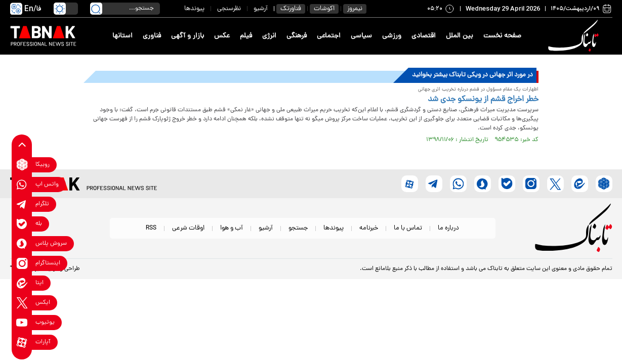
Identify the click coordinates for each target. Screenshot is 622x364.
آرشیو (261, 9)
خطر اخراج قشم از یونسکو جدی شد (483, 100)
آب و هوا (232, 228)
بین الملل (460, 36)
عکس (222, 36)
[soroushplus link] (22, 243)
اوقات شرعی (188, 228)
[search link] (96, 9)
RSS (151, 228)
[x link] (22, 303)
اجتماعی (329, 36)
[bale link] (22, 224)
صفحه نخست (502, 36)
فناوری (152, 36)
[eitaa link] (22, 283)
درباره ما (448, 228)
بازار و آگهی (188, 36)
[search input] (125, 9)
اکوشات (324, 9)
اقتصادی (424, 36)
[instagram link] (22, 263)
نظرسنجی (229, 9)
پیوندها (194, 9)
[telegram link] (22, 204)
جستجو (298, 228)
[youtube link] (22, 322)
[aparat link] (22, 342)
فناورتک (291, 9)
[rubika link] (22, 165)
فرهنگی (297, 36)
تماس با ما (408, 228)
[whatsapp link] (22, 184)
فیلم (246, 36)
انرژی (269, 36)
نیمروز (355, 9)
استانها (122, 36)
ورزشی (392, 36)
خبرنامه (369, 228)
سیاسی (361, 36)
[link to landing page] (575, 36)
